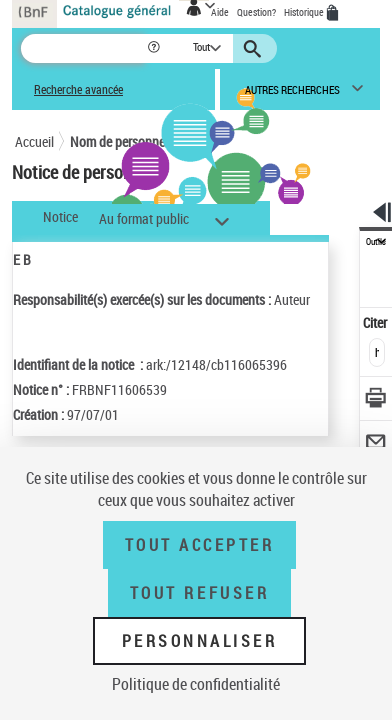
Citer (376, 322)
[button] (155, 48)
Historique (305, 12)
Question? (256, 12)
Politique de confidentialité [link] (196, 684)
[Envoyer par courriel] (376, 444)
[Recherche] (83, 48)
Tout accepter (200, 545)
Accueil (34, 141)
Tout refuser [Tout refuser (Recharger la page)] (199, 593)
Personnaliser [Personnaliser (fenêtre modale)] (200, 641)
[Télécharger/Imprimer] (376, 400)
